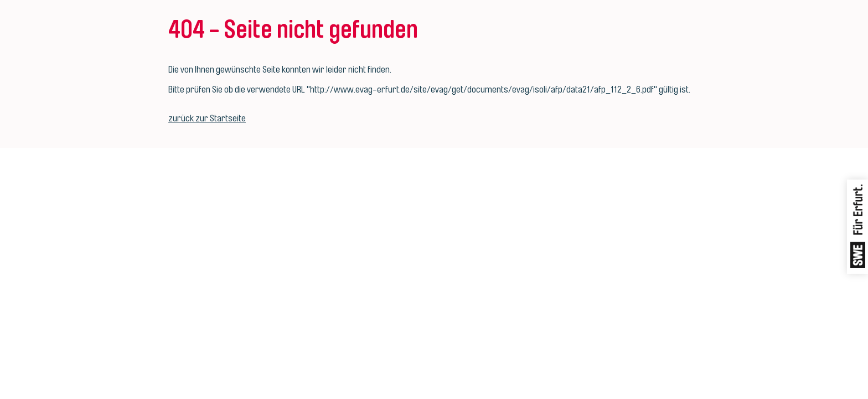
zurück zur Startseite (207, 118)
